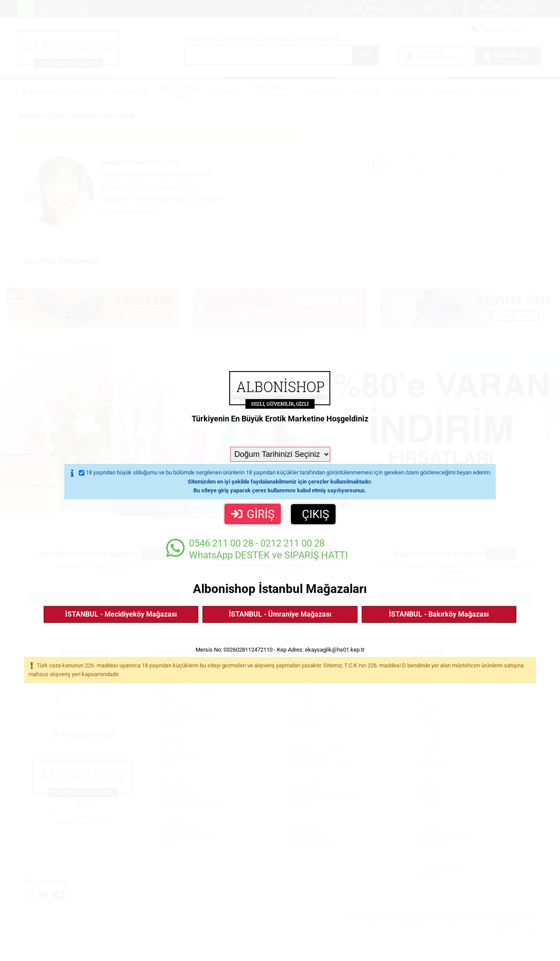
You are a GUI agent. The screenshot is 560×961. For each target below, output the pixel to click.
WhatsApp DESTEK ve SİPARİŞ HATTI (257, 549)
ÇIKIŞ (315, 514)
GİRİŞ (253, 514)
